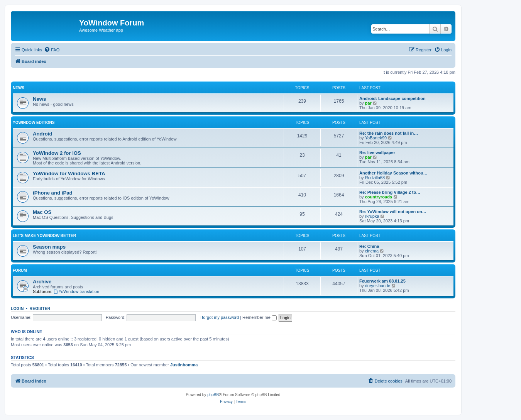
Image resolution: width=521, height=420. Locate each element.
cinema (372, 251)
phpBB (213, 395)
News (19, 88)
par (368, 103)
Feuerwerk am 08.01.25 (382, 281)
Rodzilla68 (375, 178)
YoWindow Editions (34, 123)
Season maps (49, 247)
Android (43, 134)
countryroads (379, 197)
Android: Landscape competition (392, 98)
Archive (42, 282)
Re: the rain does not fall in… (389, 133)
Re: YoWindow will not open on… (393, 212)
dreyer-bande (378, 286)
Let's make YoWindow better (44, 236)
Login (17, 308)
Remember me (260, 317)
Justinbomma (184, 365)
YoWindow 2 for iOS (57, 153)
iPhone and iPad (53, 193)
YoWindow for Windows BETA (69, 174)
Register (40, 308)
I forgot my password (219, 317)
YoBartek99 (376, 138)
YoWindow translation (76, 291)
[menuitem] (52, 50)
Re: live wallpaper (377, 152)
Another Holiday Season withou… (393, 173)
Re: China (369, 246)
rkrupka (372, 216)
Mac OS (42, 212)
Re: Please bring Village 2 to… (390, 192)
